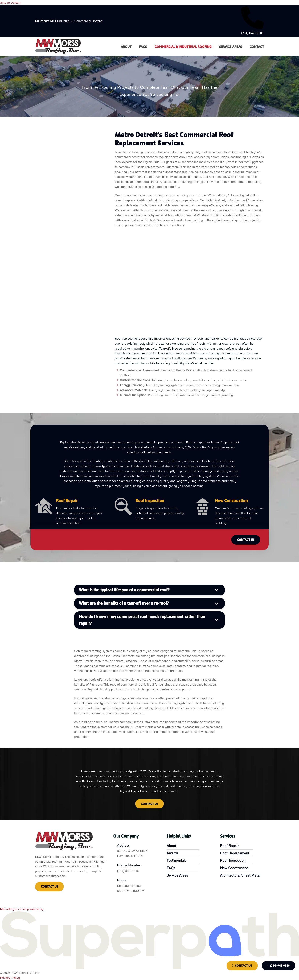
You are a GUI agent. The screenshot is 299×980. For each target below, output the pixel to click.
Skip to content (11, 2)
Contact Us (242, 966)
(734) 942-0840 (279, 966)
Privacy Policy (10, 978)
